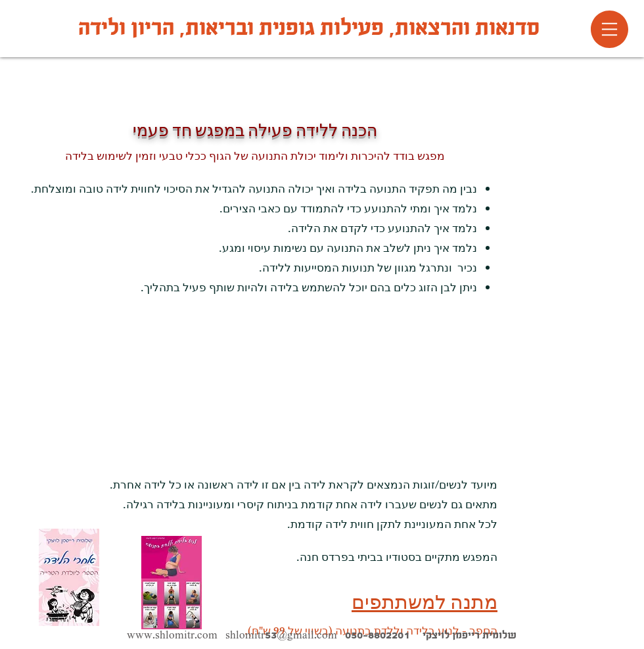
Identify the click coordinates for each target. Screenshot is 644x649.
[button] (609, 29)
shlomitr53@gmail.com (281, 635)
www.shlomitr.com (172, 635)
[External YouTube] (372, 369)
